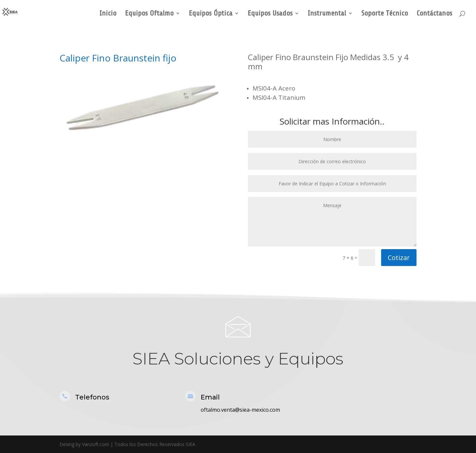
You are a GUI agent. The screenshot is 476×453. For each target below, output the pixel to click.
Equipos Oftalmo (149, 14)
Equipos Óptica (211, 14)
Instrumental (327, 14)
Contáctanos (434, 14)
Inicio (108, 14)
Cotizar (399, 258)
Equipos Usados (270, 14)
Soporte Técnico (385, 14)
